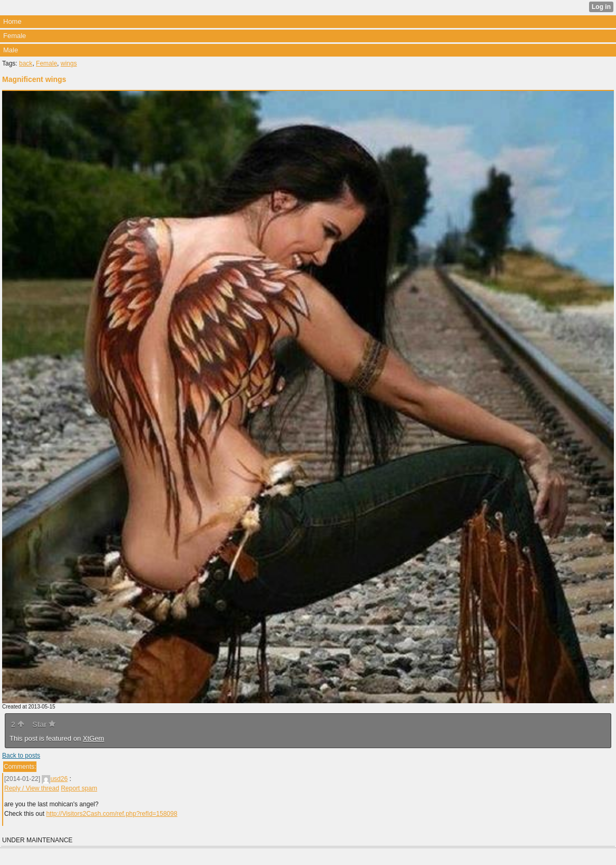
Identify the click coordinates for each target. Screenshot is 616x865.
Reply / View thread (32, 788)
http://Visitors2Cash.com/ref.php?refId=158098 (111, 814)
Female (46, 63)
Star (44, 724)
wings (69, 63)
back (26, 63)
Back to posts (21, 756)
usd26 (55, 779)
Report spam (79, 788)
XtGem (94, 738)
